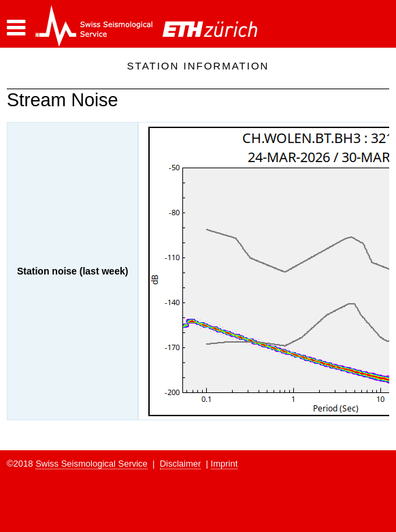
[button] (16, 28)
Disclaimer (181, 464)
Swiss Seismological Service (92, 464)
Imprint (225, 464)
